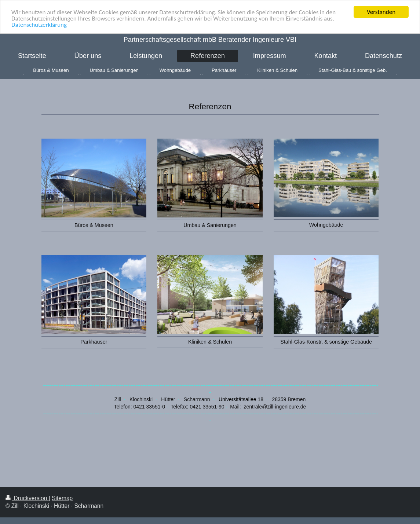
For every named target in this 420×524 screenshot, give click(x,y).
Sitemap (62, 498)
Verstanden (381, 12)
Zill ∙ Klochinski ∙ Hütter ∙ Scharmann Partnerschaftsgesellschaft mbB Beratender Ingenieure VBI (210, 36)
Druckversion (27, 498)
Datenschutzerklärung (39, 24)
